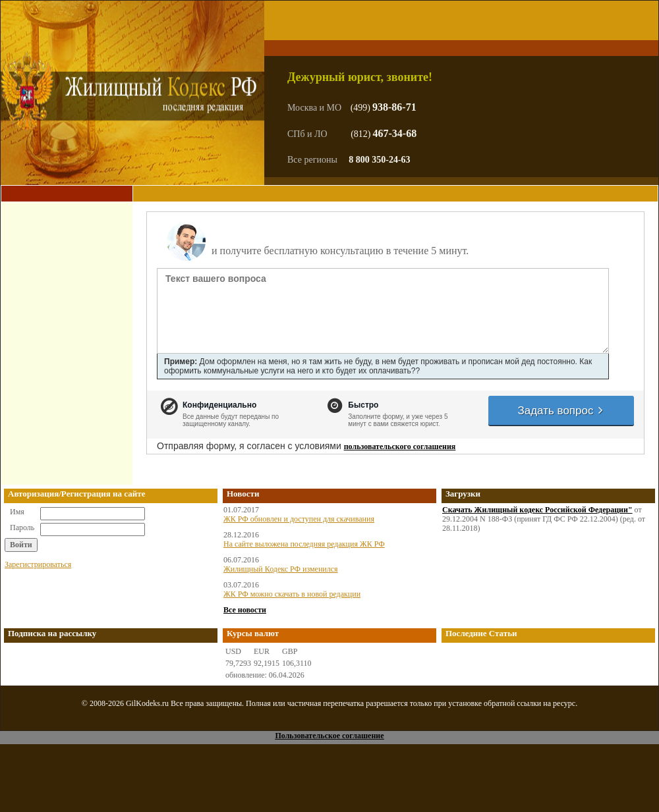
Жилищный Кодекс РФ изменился (281, 569)
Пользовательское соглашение (329, 736)
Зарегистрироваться (38, 564)
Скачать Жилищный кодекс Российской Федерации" (537, 510)
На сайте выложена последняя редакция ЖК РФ (304, 544)
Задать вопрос (561, 411)
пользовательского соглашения (400, 447)
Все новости (245, 610)
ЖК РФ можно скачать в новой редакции (292, 594)
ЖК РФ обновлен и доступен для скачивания (299, 519)
